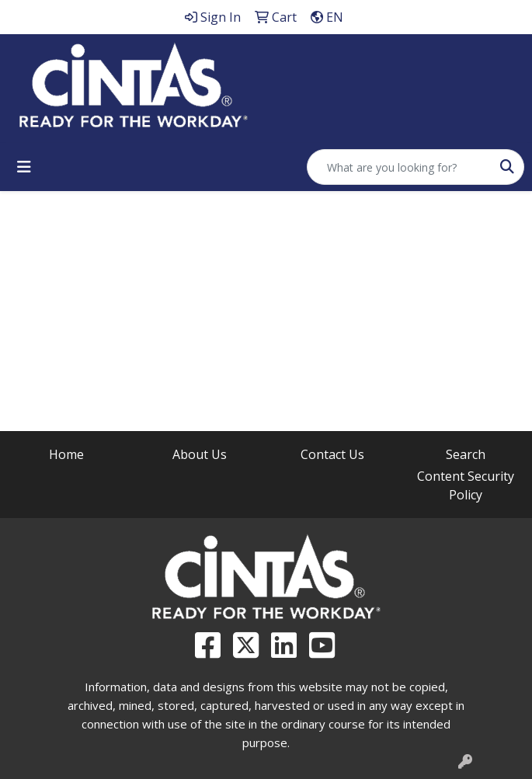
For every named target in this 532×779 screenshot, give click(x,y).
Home (66, 454)
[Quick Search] (399, 167)
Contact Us (332, 454)
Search (466, 454)
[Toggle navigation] (24, 167)
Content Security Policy (466, 485)
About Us (200, 454)
